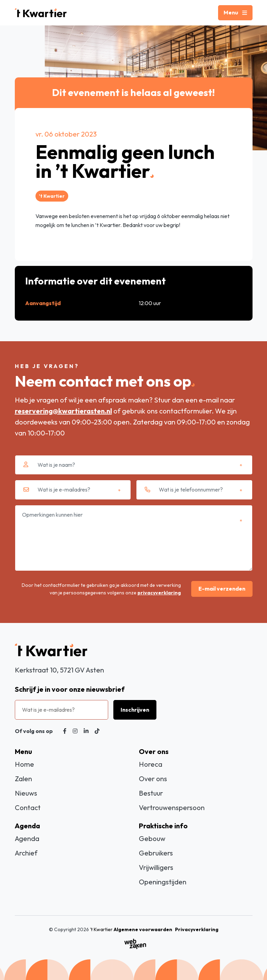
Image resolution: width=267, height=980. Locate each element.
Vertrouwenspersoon (172, 807)
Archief (26, 853)
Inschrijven (135, 710)
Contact (28, 807)
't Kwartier (101, 929)
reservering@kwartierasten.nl (63, 411)
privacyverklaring (159, 593)
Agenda (27, 838)
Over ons (153, 779)
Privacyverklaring (197, 929)
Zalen (23, 779)
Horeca (151, 764)
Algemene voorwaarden (143, 929)
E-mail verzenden (222, 589)
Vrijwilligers (156, 867)
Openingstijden (163, 882)
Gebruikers (156, 853)
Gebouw (152, 838)
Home (24, 764)
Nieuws (26, 793)
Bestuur (151, 793)
